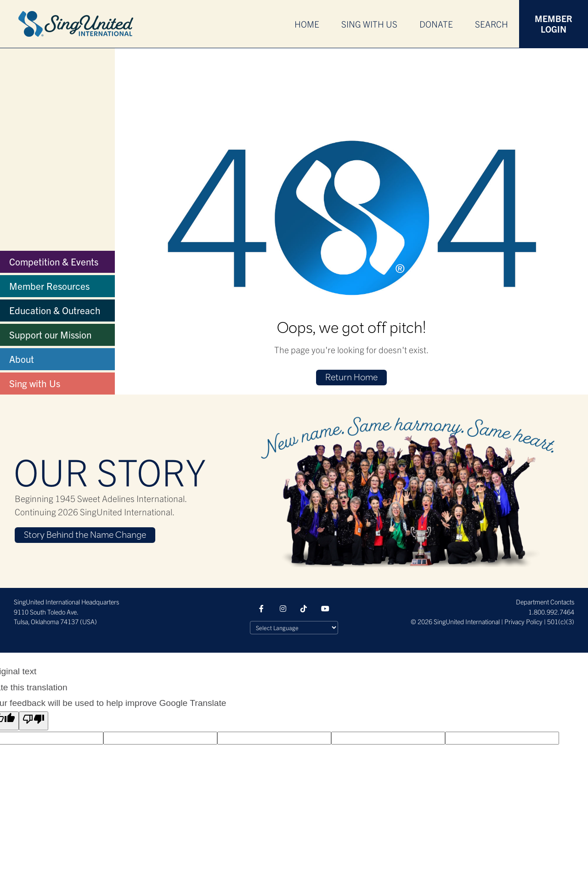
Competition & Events (54, 261)
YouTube (325, 609)
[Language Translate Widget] (294, 628)
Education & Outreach (55, 310)
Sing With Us (369, 24)
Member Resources (49, 286)
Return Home (351, 378)
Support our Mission (50, 334)
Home (307, 24)
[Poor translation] (34, 721)
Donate (436, 24)
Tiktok (305, 609)
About (22, 359)
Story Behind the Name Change (85, 536)
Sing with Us (35, 383)
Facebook (263, 609)
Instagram (284, 609)
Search (492, 24)
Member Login (554, 24)
